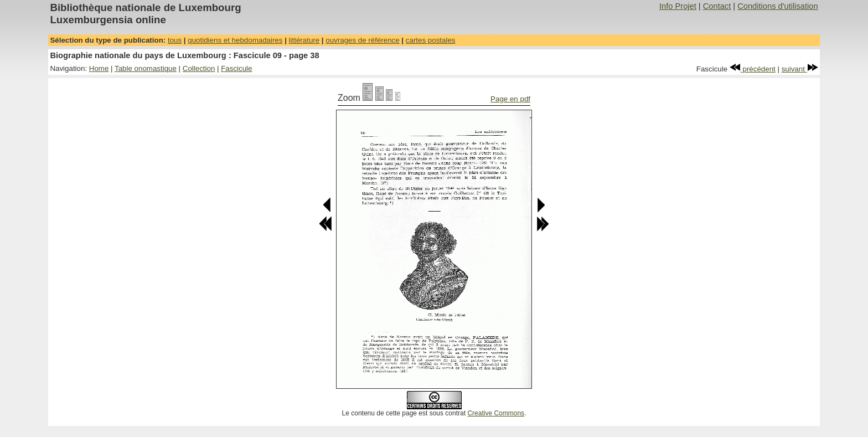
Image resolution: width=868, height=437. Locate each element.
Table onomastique (146, 68)
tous (175, 40)
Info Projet (678, 6)
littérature (304, 40)
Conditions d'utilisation (777, 6)
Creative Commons (496, 413)
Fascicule (236, 68)
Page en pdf (510, 99)
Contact (717, 6)
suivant (800, 69)
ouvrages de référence (362, 40)
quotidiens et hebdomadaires (235, 40)
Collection (199, 68)
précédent (753, 69)
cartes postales (431, 40)
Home (99, 68)
